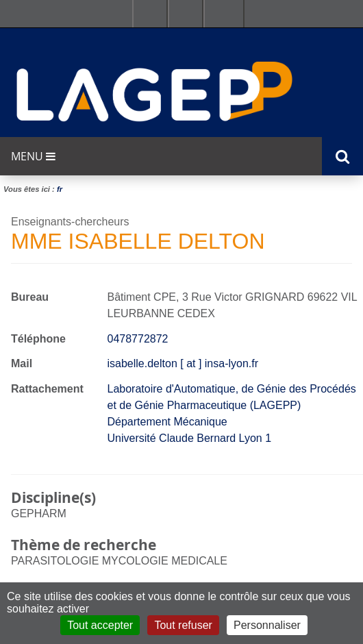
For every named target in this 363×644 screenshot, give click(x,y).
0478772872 (138, 339)
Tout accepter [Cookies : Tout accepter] (100, 625)
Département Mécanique (167, 422)
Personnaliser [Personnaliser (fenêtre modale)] (267, 625)
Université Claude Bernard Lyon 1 (190, 438)
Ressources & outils (186, 14)
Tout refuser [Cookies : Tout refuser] (183, 625)
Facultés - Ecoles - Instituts (150, 14)
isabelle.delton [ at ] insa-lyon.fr (183, 363)
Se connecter (224, 14)
